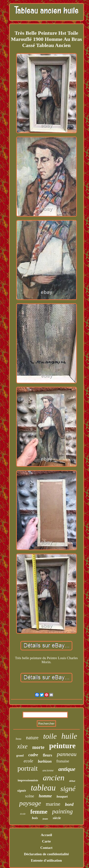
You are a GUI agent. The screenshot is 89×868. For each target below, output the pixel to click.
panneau (67, 754)
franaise (63, 761)
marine (53, 804)
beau (18, 739)
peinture (62, 746)
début (72, 781)
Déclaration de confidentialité (46, 854)
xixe (22, 746)
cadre (33, 755)
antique (67, 769)
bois (35, 818)
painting (63, 811)
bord (69, 804)
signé (68, 789)
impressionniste (28, 780)
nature (32, 738)
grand (20, 756)
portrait (28, 768)
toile (50, 736)
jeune (45, 819)
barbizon (45, 761)
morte (38, 747)
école (23, 814)
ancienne (48, 770)
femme (39, 812)
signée (22, 791)
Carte (46, 841)
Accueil (46, 835)
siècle (57, 818)
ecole (28, 761)
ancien (54, 778)
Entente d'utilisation (46, 860)
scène (30, 796)
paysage (30, 803)
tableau (43, 788)
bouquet (62, 797)
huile (69, 736)
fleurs (47, 755)
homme (45, 796)
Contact (46, 848)
